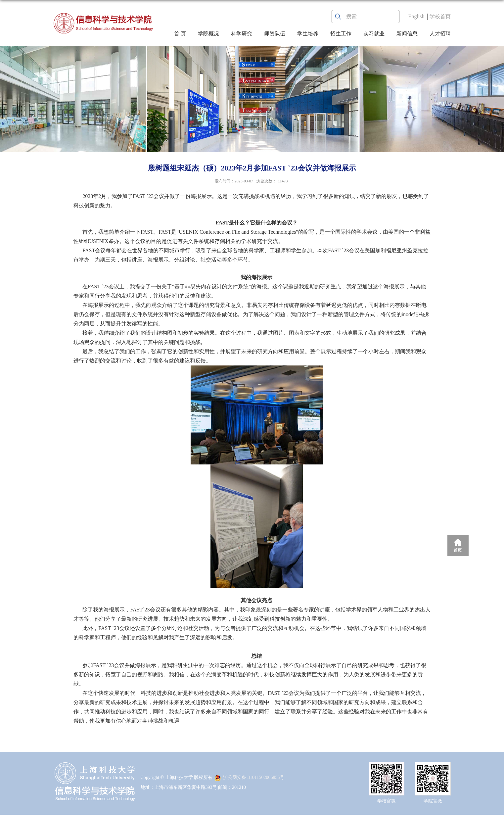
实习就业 (374, 34)
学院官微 (433, 801)
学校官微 (387, 801)
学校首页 (440, 16)
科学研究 (242, 34)
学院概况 (208, 34)
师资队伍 (275, 34)
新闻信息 (407, 34)
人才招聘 (440, 34)
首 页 (180, 34)
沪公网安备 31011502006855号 (249, 777)
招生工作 (341, 34)
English (416, 16)
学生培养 (308, 34)
